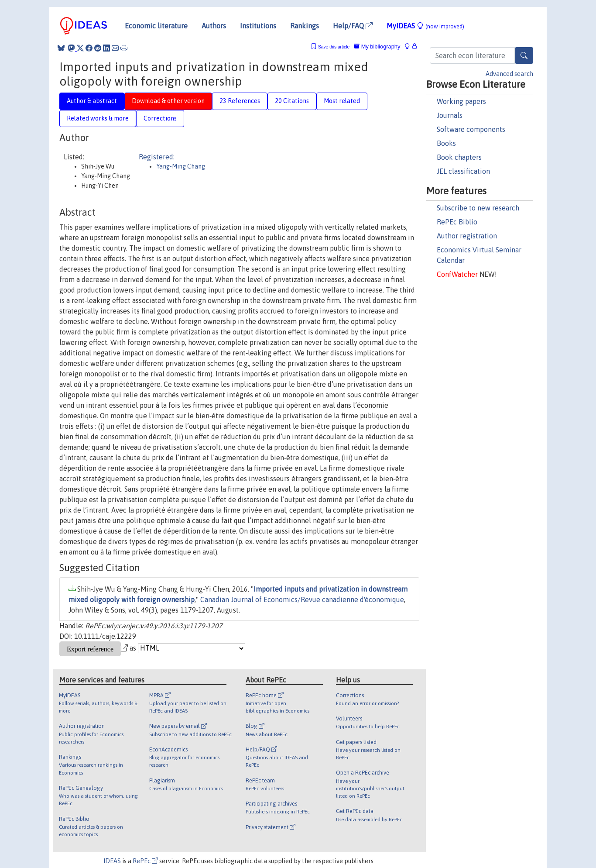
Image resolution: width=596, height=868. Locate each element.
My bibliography (377, 46)
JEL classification (463, 171)
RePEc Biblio (457, 222)
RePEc (145, 861)
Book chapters (459, 157)
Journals (450, 115)
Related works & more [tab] (98, 118)
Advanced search (509, 74)
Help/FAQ (353, 26)
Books (446, 143)
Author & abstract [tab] (92, 101)
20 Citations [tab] (292, 101)
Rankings (305, 26)
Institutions (258, 26)
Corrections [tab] (160, 118)
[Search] (524, 55)
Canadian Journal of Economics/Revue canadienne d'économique (302, 599)
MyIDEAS (425, 26)
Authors (214, 26)
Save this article (334, 47)
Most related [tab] (342, 101)
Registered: (157, 157)
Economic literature (156, 26)
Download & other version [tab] (168, 101)
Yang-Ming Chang (181, 166)
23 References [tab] (240, 101)
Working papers (461, 101)
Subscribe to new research (478, 208)
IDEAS (112, 861)
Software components (471, 129)
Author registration (467, 236)
